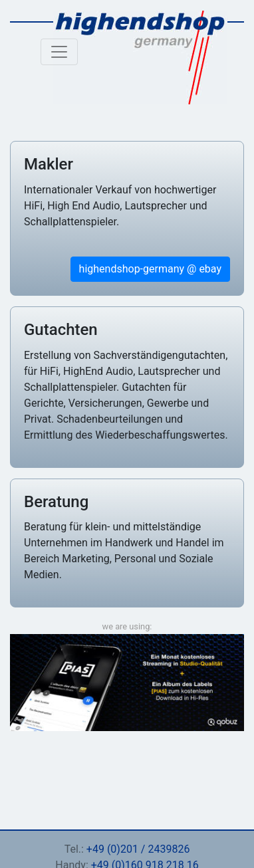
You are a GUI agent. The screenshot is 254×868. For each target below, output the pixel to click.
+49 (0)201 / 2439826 (138, 849)
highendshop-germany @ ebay (150, 269)
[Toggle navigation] (59, 52)
